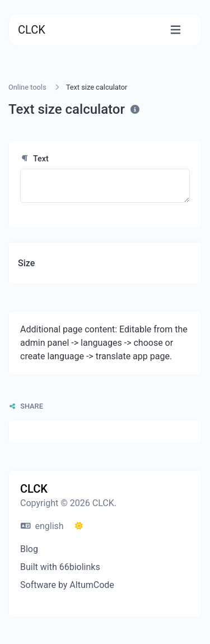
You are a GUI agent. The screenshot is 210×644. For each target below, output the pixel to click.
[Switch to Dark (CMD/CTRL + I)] (79, 526)
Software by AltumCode (67, 585)
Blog (29, 549)
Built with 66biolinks (60, 567)
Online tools (27, 87)
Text (34, 159)
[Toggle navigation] (176, 30)
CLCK (32, 30)
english (42, 526)
